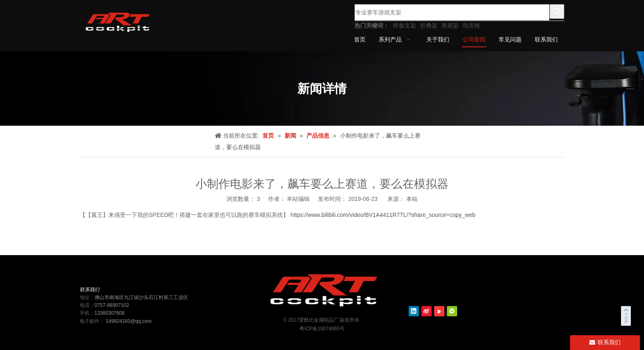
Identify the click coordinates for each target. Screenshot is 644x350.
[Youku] (439, 311)
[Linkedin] (414, 311)
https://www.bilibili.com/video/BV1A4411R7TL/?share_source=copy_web (382, 215)
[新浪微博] (427, 311)
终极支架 (405, 25)
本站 (412, 199)
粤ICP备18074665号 (322, 329)
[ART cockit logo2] (322, 289)
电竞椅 (471, 25)
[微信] (452, 311)
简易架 (450, 25)
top (627, 315)
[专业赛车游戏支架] (452, 12)
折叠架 (429, 25)
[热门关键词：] (557, 12)
